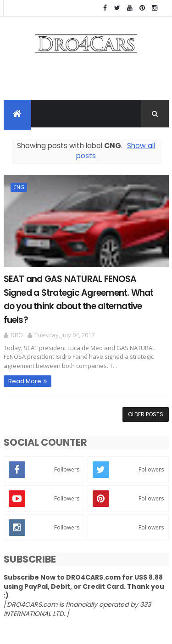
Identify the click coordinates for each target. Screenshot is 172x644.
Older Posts (146, 414)
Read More (25, 381)
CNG (19, 187)
